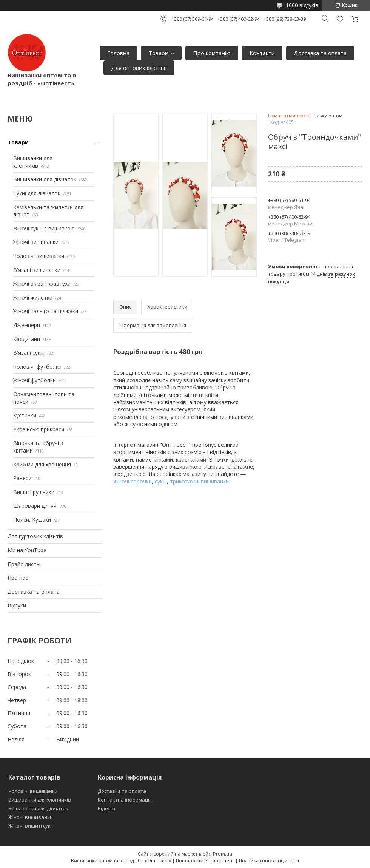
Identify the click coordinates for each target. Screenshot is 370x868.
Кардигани (27, 339)
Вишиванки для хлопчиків (33, 162)
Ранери (22, 478)
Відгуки (17, 605)
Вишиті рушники (34, 492)
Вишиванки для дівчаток (45, 179)
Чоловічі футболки (37, 367)
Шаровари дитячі (35, 506)
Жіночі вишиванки (36, 242)
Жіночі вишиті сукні (32, 826)
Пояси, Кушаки (32, 520)
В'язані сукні (29, 353)
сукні (161, 481)
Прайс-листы (24, 564)
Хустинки (25, 415)
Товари (158, 53)
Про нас (18, 578)
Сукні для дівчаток (37, 193)
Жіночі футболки (35, 380)
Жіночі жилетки (33, 297)
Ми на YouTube (27, 550)
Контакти (262, 53)
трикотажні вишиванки (199, 481)
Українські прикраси (39, 429)
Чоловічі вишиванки (39, 256)
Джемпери (27, 325)
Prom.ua (223, 854)
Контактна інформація (125, 800)
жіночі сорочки (133, 481)
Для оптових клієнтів (139, 68)
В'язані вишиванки (37, 270)
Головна (118, 53)
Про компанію (212, 53)
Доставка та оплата (320, 53)
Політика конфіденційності (269, 861)
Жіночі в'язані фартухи (42, 283)
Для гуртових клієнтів (35, 536)
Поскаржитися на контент (205, 861)
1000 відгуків (302, 5)
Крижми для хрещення (42, 464)
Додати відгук (340, 19)
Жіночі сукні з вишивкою (44, 228)
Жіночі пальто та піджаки (46, 311)
